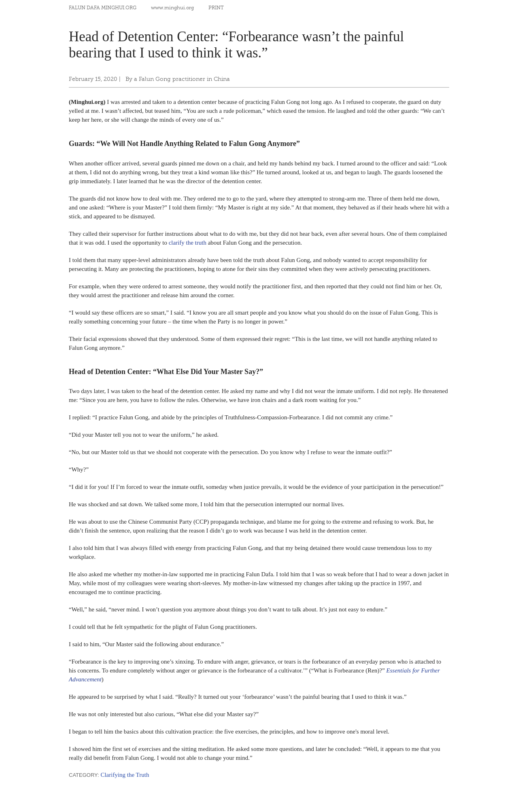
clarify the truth (188, 243)
